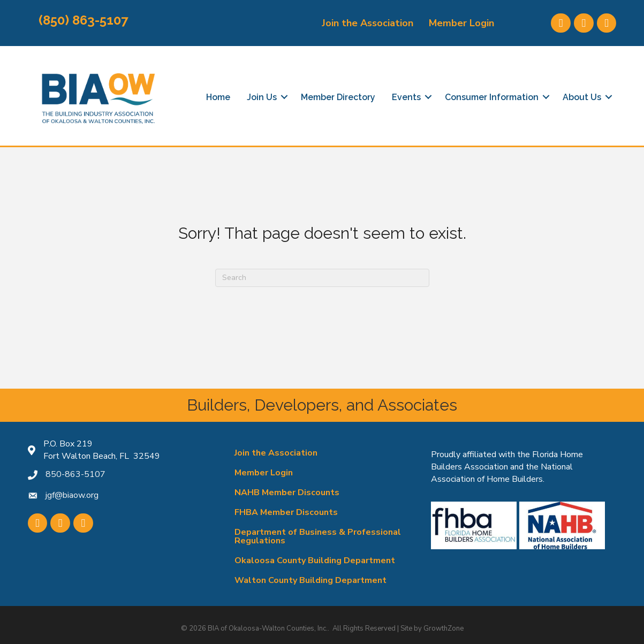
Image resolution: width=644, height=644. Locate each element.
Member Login (461, 23)
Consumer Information (492, 97)
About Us (582, 97)
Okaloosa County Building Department (315, 560)
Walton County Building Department (310, 580)
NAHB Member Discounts (287, 493)
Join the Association (368, 23)
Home (218, 97)
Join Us (262, 97)
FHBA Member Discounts (286, 512)
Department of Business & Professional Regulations (318, 536)
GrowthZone (444, 628)
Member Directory (338, 97)
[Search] (322, 278)
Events (406, 97)
